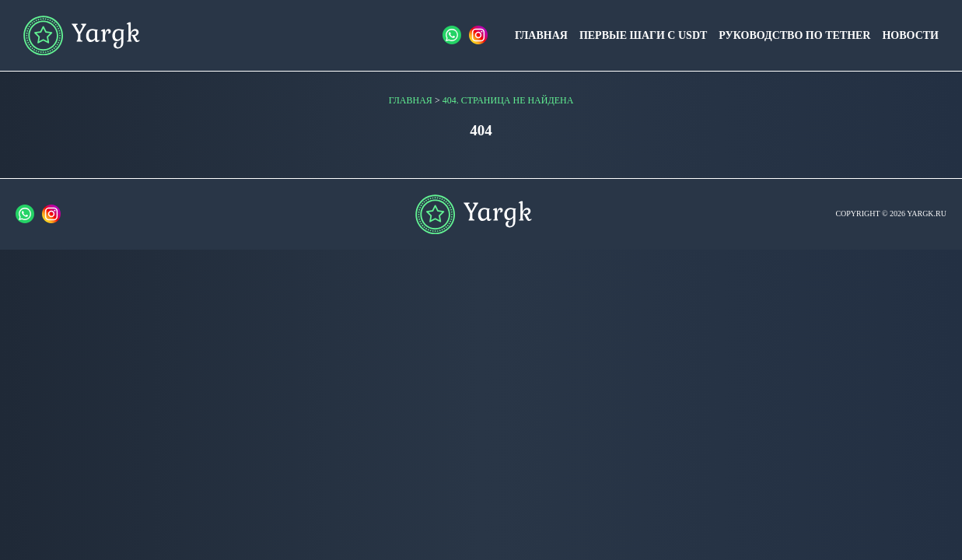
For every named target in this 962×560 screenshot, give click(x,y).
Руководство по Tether (794, 35)
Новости (910, 35)
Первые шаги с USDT (643, 35)
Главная (541, 35)
